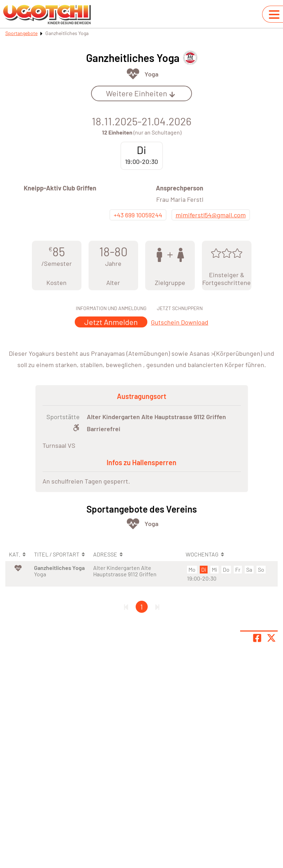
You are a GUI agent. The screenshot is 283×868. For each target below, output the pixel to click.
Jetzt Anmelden (111, 322)
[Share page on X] (271, 638)
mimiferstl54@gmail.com (211, 215)
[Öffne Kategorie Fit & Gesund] (133, 74)
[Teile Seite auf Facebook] (257, 638)
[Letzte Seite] (157, 607)
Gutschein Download (180, 322)
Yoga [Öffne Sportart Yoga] (151, 74)
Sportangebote (21, 33)
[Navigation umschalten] (274, 15)
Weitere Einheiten (141, 93)
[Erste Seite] (126, 607)
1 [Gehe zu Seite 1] (141, 607)
